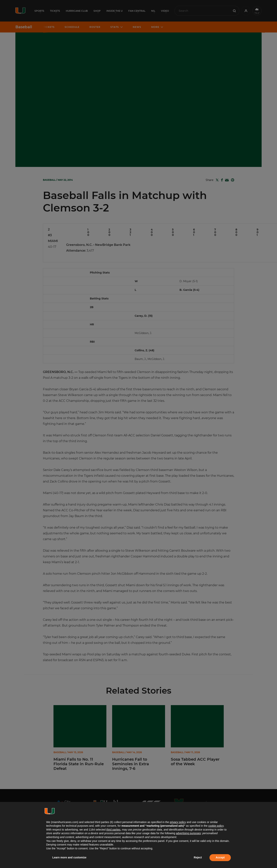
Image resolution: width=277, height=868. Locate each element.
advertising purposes (188, 833)
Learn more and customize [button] (69, 857)
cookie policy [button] (216, 826)
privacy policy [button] (178, 822)
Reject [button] (198, 857)
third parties (113, 830)
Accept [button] (220, 857)
